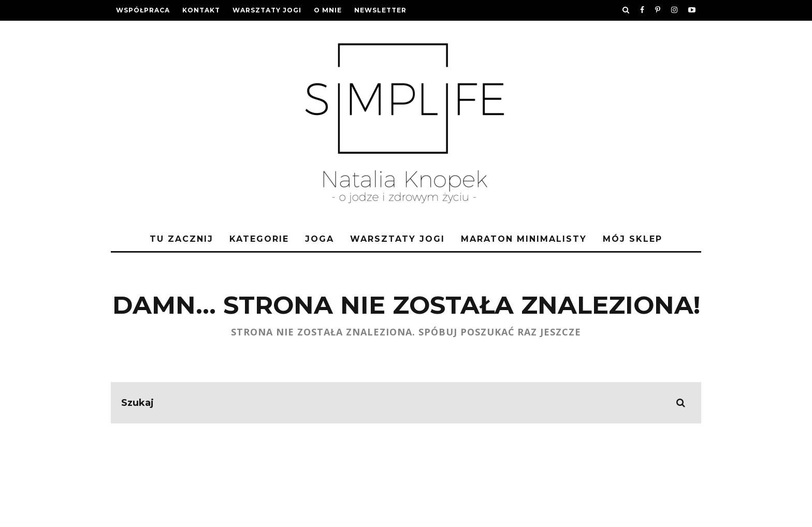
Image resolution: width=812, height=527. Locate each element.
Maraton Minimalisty (524, 239)
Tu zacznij (182, 239)
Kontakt (201, 10)
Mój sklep (633, 239)
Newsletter (380, 10)
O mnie (328, 10)
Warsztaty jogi (267, 10)
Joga (320, 239)
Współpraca (143, 10)
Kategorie (259, 239)
